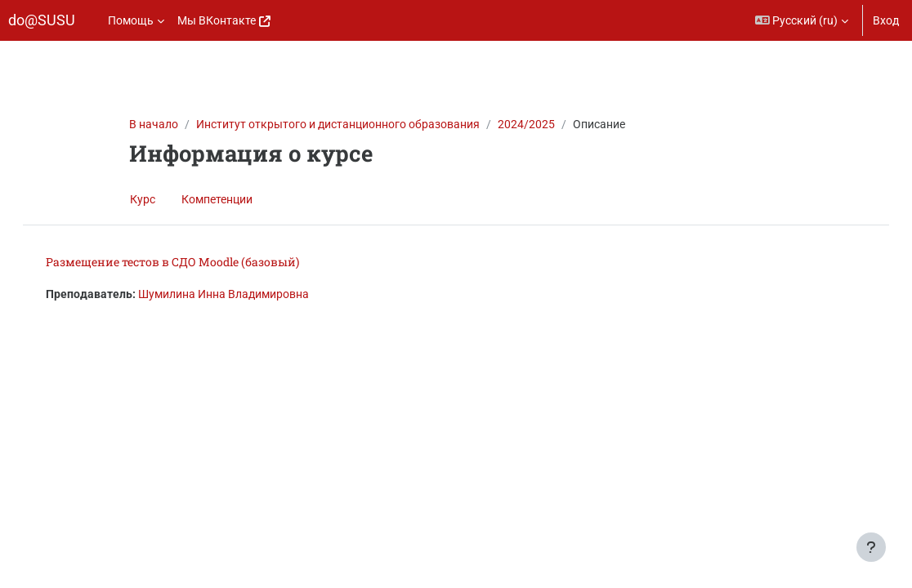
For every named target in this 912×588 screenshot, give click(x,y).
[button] (802, 20)
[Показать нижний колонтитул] (871, 547)
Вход (886, 20)
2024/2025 (526, 124)
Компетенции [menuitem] (217, 199)
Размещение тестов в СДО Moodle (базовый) (189, 262)
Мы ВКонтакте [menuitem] (217, 20)
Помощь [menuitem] (131, 20)
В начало (154, 124)
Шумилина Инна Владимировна (240, 294)
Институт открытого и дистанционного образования (338, 124)
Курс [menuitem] (143, 199)
